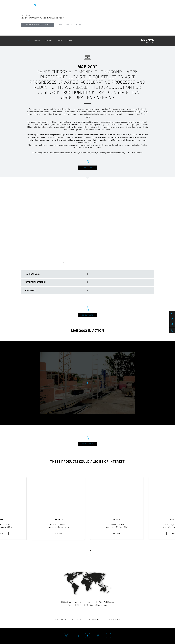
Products (25, 41)
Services (37, 41)
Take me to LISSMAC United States (37, 25)
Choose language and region (70, 25)
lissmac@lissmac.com (98, 605)
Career (60, 41)
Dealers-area (114, 619)
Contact (70, 41)
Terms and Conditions (95, 619)
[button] (84, 551)
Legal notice (61, 619)
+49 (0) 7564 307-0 (81, 605)
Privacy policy (76, 619)
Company (49, 41)
